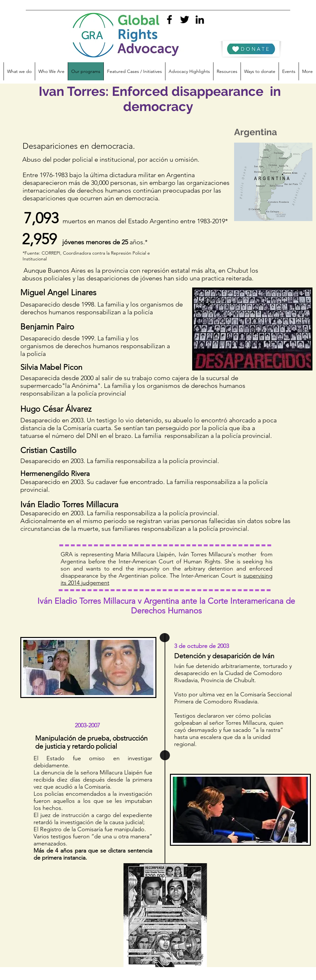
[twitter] (185, 20)
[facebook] (169, 20)
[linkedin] (200, 20)
